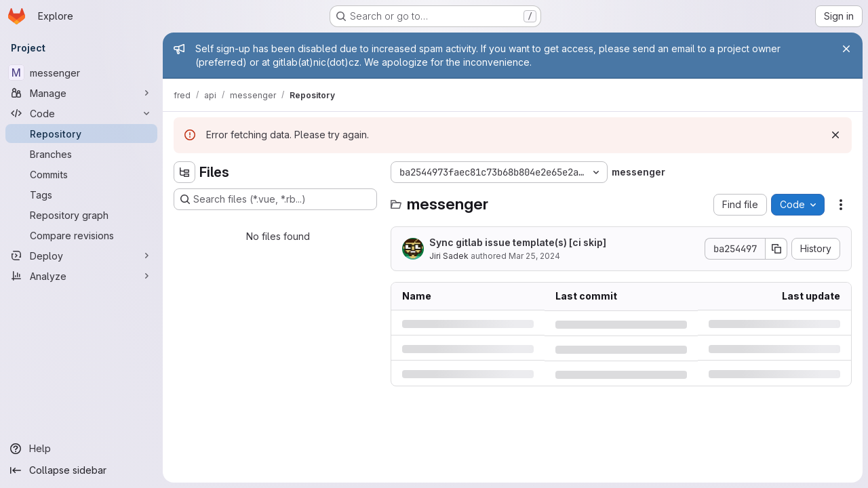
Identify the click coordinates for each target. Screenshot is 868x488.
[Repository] (81, 134)
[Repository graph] (81, 215)
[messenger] (81, 73)
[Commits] (81, 174)
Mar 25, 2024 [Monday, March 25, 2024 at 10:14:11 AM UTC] (534, 256)
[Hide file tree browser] (184, 172)
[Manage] (81, 93)
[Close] (846, 49)
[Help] (81, 449)
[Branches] (81, 154)
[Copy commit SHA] (776, 249)
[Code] (81, 113)
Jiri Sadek (449, 256)
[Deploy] (81, 256)
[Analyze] (81, 276)
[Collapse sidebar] (81, 470)
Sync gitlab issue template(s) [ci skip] (518, 242)
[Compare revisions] (81, 235)
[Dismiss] (835, 135)
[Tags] (81, 195)
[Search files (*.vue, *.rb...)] (275, 199)
